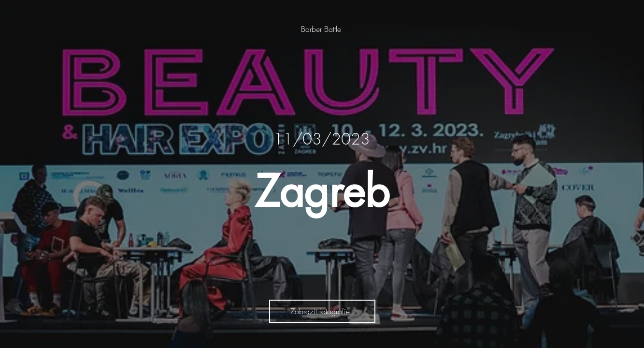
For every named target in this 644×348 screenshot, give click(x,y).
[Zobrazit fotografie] (322, 311)
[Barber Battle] (322, 29)
